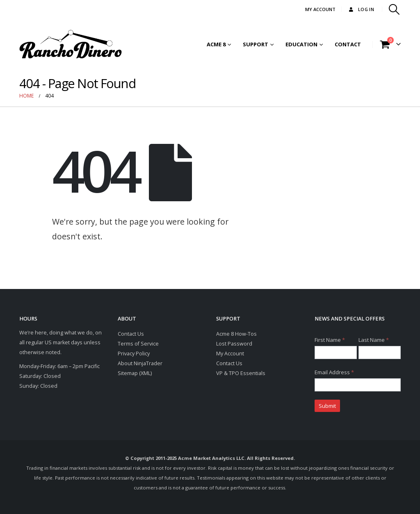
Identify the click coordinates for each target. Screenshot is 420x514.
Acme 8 (216, 44)
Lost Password (234, 344)
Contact (348, 44)
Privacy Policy (134, 354)
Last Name (374, 340)
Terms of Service (138, 344)
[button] (394, 9)
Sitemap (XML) (135, 373)
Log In (361, 9)
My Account (230, 354)
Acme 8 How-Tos (236, 334)
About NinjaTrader (140, 363)
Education (301, 44)
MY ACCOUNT (320, 9)
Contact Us (131, 334)
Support (256, 44)
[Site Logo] (71, 44)
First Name (330, 340)
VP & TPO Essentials (241, 373)
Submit (327, 406)
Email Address (334, 372)
